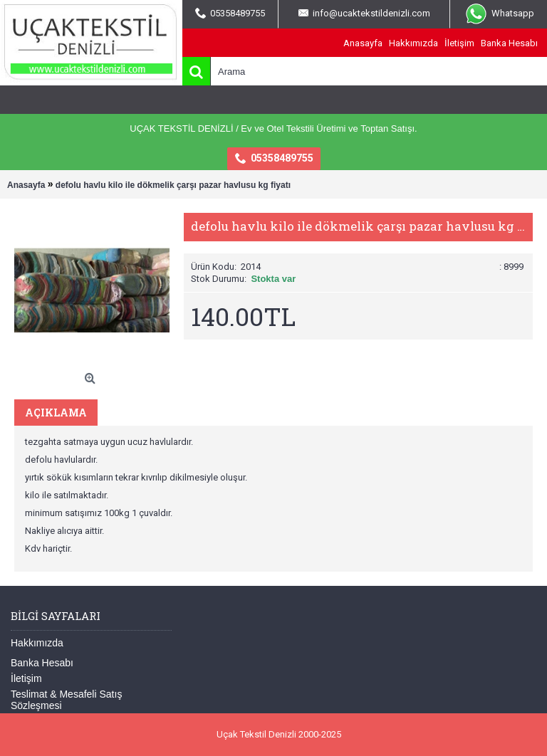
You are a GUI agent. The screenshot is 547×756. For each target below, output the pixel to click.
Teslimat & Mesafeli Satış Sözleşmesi (66, 700)
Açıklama (56, 413)
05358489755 (274, 159)
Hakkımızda (37, 643)
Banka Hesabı (42, 663)
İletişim (26, 678)
